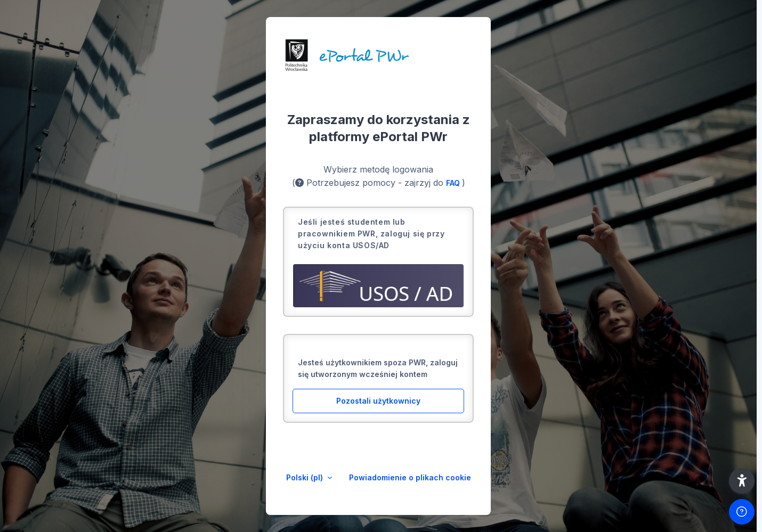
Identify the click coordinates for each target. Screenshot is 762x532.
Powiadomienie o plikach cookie (410, 477)
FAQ (454, 183)
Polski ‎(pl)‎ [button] (306, 477)
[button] (742, 481)
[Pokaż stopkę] (742, 512)
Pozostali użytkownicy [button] (378, 401)
